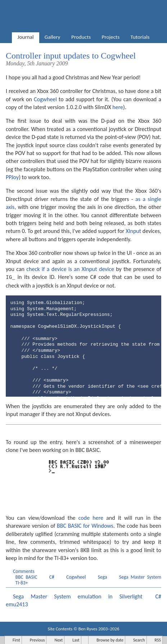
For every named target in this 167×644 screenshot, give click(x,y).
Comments (24, 571)
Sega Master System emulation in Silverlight (78, 596)
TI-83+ (22, 582)
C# (52, 577)
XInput (133, 231)
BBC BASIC (26, 577)
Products (81, 37)
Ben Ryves (88, 628)
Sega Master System (140, 577)
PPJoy (12, 177)
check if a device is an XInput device (70, 269)
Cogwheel (45, 99)
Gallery (53, 37)
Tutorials (140, 37)
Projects (111, 37)
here (118, 107)
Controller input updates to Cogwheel (71, 56)
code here (91, 517)
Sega (103, 577)
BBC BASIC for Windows (85, 525)
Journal (26, 37)
